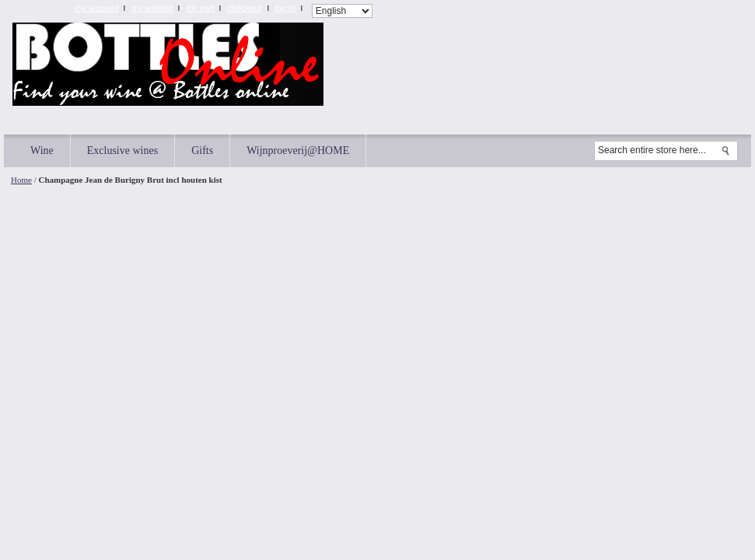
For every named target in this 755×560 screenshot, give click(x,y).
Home (21, 180)
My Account (96, 8)
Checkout (244, 8)
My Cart (200, 8)
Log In (285, 8)
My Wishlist (152, 8)
